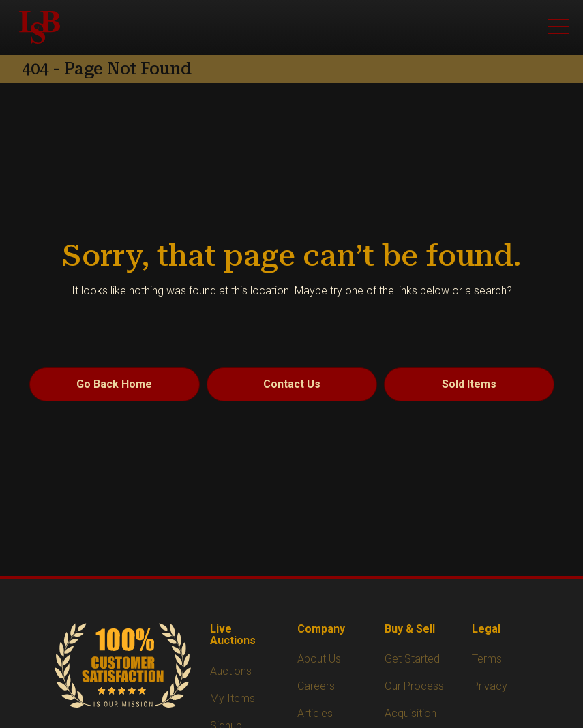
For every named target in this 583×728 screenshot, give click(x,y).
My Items (233, 698)
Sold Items (469, 384)
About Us (319, 659)
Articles (315, 713)
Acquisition (410, 713)
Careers (316, 686)
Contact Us (292, 384)
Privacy (490, 686)
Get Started (412, 659)
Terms (487, 659)
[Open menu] (558, 27)
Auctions (231, 671)
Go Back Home (114, 384)
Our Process (414, 686)
